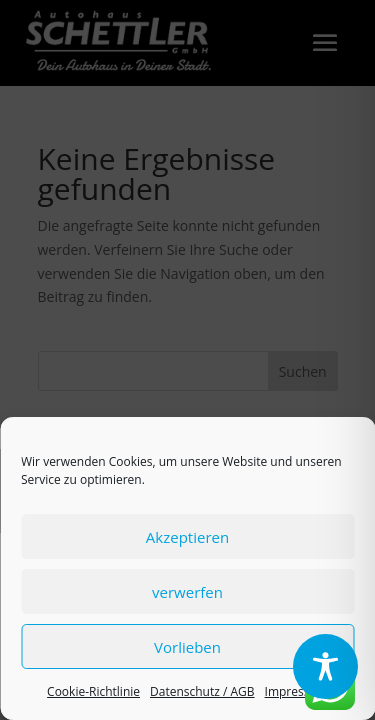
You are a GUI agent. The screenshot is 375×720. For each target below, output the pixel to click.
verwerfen (187, 592)
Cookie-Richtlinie (93, 691)
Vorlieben (187, 647)
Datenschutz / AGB (202, 691)
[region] (325, 668)
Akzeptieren (187, 537)
